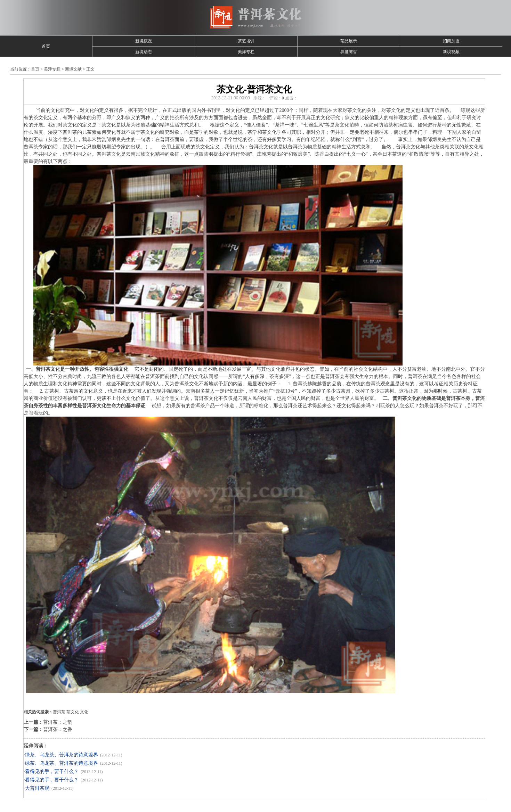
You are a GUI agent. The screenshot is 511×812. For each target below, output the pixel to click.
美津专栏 (246, 52)
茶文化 (73, 712)
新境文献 (73, 69)
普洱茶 (59, 712)
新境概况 (144, 41)
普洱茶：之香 (58, 729)
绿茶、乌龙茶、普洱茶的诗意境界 (62, 755)
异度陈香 (349, 52)
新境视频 (451, 52)
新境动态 (144, 52)
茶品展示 (349, 41)
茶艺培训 (246, 41)
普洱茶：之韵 (58, 722)
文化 (84, 712)
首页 (46, 46)
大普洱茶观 (37, 788)
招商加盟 (451, 41)
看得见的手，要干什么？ (52, 772)
